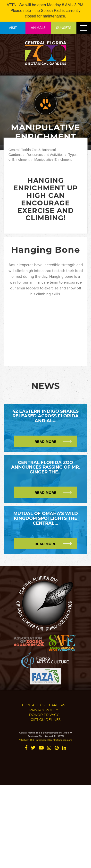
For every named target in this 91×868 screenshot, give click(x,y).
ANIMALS (38, 28)
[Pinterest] (57, 748)
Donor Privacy (44, 715)
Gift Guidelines (46, 720)
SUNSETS (64, 28)
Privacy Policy (44, 710)
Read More (45, 442)
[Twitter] (33, 748)
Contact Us (33, 705)
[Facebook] (26, 748)
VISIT (13, 28)
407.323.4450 (26, 740)
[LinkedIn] (64, 748)
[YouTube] (41, 748)
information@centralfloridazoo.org (54, 740)
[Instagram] (49, 748)
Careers (57, 705)
